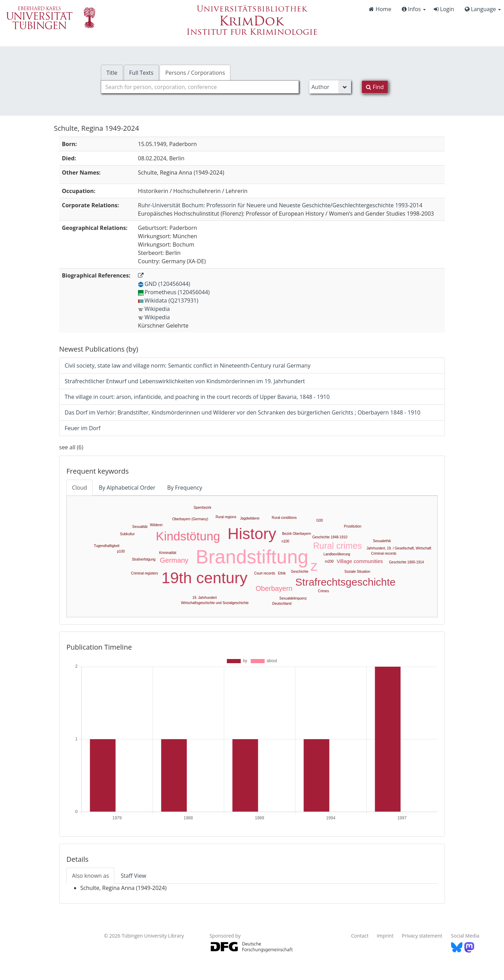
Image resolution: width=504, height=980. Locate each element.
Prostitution (353, 526)
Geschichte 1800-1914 (407, 562)
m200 (329, 561)
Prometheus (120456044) (174, 292)
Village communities (360, 561)
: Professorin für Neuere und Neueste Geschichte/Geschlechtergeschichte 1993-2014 (280, 205)
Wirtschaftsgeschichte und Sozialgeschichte (215, 603)
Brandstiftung (252, 557)
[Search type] (330, 87)
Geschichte (300, 572)
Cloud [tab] (79, 488)
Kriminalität (168, 553)
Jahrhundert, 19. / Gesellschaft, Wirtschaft (399, 548)
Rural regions (226, 517)
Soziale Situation (357, 572)
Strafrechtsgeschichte (346, 582)
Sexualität (140, 527)
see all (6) (71, 447)
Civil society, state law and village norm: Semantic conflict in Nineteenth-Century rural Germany (188, 366)
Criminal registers (145, 573)
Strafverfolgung (144, 559)
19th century (204, 578)
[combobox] (200, 87)
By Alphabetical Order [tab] (127, 488)
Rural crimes (338, 546)
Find (375, 87)
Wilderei (156, 525)
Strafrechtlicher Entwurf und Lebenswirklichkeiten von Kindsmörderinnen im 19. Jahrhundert (185, 381)
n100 (285, 541)
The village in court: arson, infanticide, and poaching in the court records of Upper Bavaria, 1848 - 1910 (197, 397)
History (252, 534)
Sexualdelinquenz (293, 598)
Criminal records (384, 553)
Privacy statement (422, 936)
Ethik (282, 573)
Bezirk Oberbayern (296, 534)
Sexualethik (382, 541)
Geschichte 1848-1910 (330, 537)
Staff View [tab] (133, 876)
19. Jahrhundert (204, 598)
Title (112, 73)
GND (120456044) (164, 284)
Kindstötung (188, 536)
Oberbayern (274, 588)
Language (483, 9)
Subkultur (127, 534)
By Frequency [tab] (185, 488)
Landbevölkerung (337, 554)
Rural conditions (284, 518)
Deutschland (282, 604)
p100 (121, 551)
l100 (320, 520)
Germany (174, 560)
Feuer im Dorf (83, 428)
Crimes (324, 591)
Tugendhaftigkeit (107, 546)
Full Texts (141, 73)
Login (444, 9)
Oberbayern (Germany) (190, 519)
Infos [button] (414, 9)
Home (380, 9)
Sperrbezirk (202, 508)
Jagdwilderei (250, 518)
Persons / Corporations (195, 73)
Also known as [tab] (90, 876)
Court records (265, 573)
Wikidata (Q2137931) (168, 300)
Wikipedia (154, 309)
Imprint (385, 936)
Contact (360, 936)
